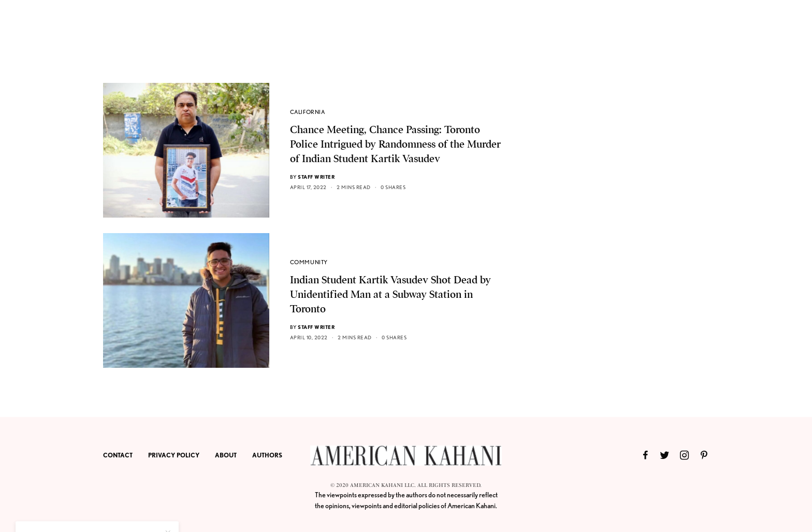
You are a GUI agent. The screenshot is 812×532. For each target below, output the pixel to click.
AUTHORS (267, 455)
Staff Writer (316, 177)
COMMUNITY (309, 262)
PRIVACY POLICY (174, 455)
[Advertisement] (631, 238)
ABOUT (226, 455)
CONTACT (118, 455)
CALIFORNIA (308, 112)
